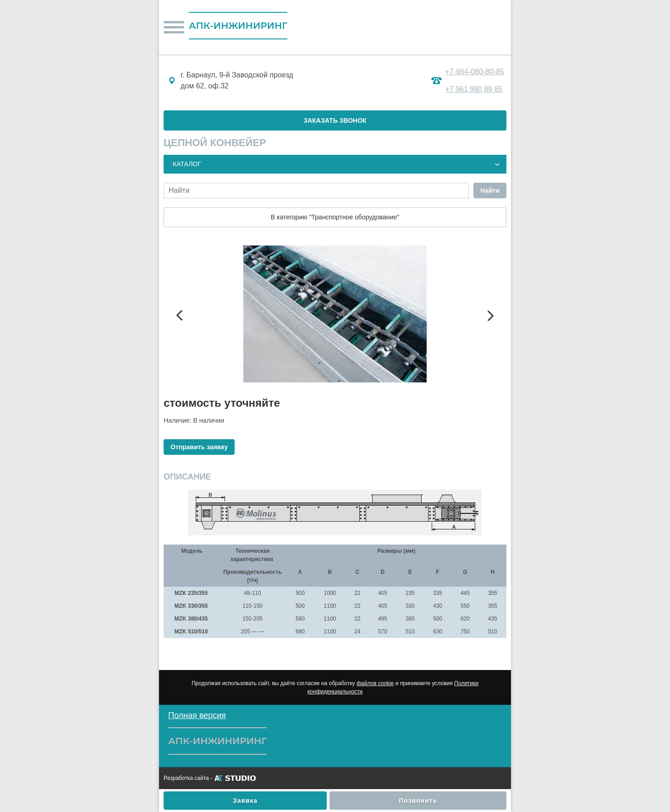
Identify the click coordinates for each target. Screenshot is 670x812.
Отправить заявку (199, 447)
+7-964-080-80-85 (475, 72)
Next (490, 316)
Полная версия (197, 715)
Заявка (245, 801)
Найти (490, 191)
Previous (180, 316)
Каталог (187, 164)
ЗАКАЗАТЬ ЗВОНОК (335, 120)
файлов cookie (375, 683)
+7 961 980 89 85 (474, 89)
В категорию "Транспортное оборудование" (335, 217)
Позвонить (418, 801)
